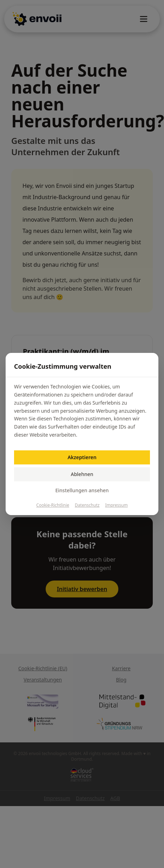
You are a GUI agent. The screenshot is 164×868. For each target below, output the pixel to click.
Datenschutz (87, 505)
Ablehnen (82, 474)
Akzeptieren (82, 457)
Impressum (116, 505)
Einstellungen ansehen (82, 490)
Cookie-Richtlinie (53, 505)
